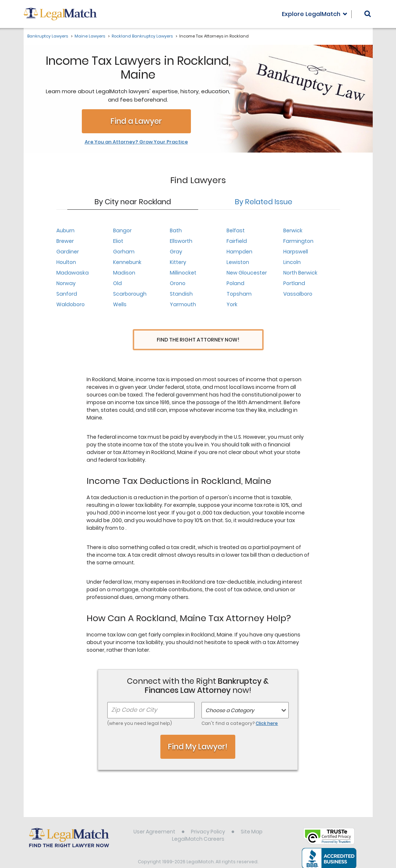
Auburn (65, 230)
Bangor (122, 230)
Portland (294, 283)
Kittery (178, 262)
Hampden (239, 252)
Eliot (118, 241)
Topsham (239, 294)
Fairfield (237, 241)
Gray (176, 252)
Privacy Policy (208, 818)
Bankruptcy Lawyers (48, 36)
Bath (176, 230)
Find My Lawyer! (198, 733)
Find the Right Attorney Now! (198, 340)
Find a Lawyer (136, 121)
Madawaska (73, 273)
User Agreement (154, 818)
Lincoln (292, 262)
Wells (120, 304)
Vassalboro (298, 294)
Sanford (67, 294)
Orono (178, 283)
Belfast (236, 230)
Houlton (66, 262)
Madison (124, 273)
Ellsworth (181, 241)
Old (117, 283)
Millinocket (183, 273)
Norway (66, 283)
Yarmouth (183, 304)
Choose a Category (230, 697)
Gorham (124, 252)
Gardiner (68, 252)
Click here (267, 710)
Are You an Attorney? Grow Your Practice (136, 142)
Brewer (65, 241)
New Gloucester (247, 273)
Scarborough (130, 294)
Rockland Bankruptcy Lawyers (142, 36)
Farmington (298, 241)
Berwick (293, 230)
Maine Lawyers (90, 36)
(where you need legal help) (140, 710)
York (232, 304)
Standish (181, 294)
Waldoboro (71, 304)
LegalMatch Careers (198, 825)
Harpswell (296, 252)
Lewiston (238, 262)
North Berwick (300, 273)
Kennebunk (127, 262)
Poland (235, 283)
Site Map (252, 818)
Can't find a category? (240, 710)
